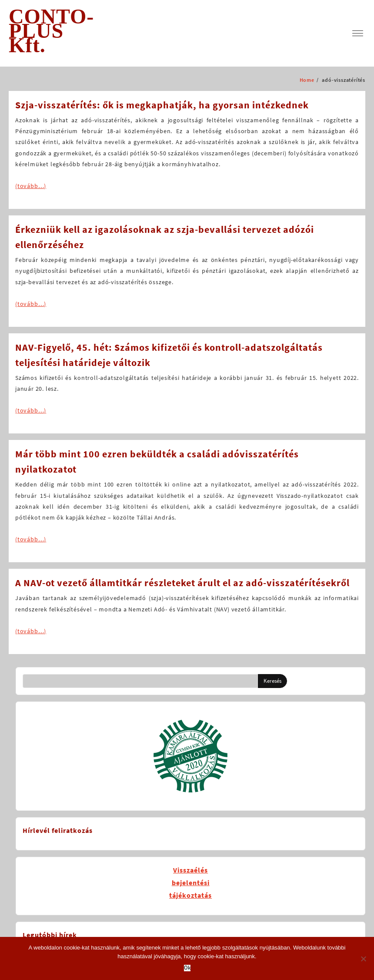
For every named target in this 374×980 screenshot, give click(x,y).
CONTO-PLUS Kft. (51, 31)
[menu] (358, 33)
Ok (187, 968)
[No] (363, 959)
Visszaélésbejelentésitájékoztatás (190, 883)
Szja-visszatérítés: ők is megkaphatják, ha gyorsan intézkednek (162, 105)
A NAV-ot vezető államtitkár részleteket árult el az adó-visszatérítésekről (182, 583)
